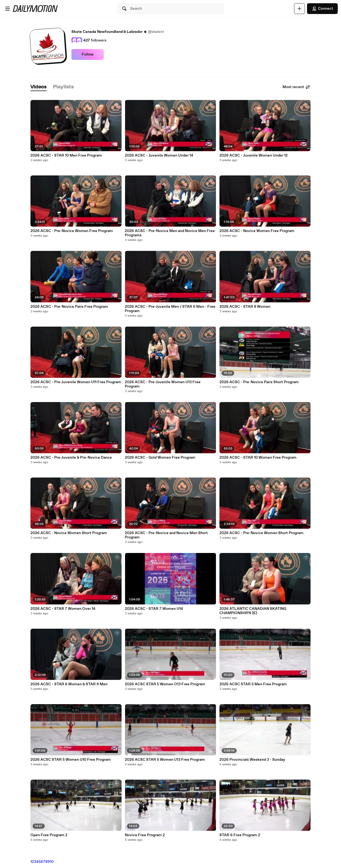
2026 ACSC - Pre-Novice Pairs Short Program (259, 382)
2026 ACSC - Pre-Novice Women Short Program (261, 533)
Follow (88, 54)
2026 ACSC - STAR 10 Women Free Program (258, 458)
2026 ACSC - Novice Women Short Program (69, 533)
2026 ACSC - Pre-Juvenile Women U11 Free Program (76, 382)
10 (52, 862)
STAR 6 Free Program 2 (240, 835)
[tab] (39, 87)
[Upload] (299, 9)
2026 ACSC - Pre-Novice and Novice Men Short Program (166, 535)
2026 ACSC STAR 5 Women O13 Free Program (165, 684)
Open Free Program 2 (49, 835)
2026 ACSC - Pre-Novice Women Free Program (72, 231)
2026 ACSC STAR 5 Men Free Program (253, 684)
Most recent (297, 87)
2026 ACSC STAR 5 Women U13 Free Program (165, 760)
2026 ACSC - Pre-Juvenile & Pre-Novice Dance (71, 458)
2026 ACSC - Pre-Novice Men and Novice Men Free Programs (170, 233)
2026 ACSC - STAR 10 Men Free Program (66, 155)
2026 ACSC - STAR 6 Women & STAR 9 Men (69, 684)
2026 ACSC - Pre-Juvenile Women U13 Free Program (163, 384)
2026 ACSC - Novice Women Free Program (257, 231)
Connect (322, 9)
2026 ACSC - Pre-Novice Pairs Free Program (69, 307)
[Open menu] (8, 9)
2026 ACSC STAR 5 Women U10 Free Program (71, 760)
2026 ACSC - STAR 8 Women (245, 307)
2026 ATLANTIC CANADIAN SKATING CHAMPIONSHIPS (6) (253, 611)
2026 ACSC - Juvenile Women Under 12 (254, 155)
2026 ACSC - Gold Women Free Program (160, 458)
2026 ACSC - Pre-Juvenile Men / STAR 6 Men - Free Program (170, 309)
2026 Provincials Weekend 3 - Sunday (252, 760)
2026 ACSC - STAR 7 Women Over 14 (63, 609)
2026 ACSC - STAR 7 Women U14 (154, 609)
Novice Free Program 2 (145, 835)
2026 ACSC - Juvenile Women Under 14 (159, 155)
